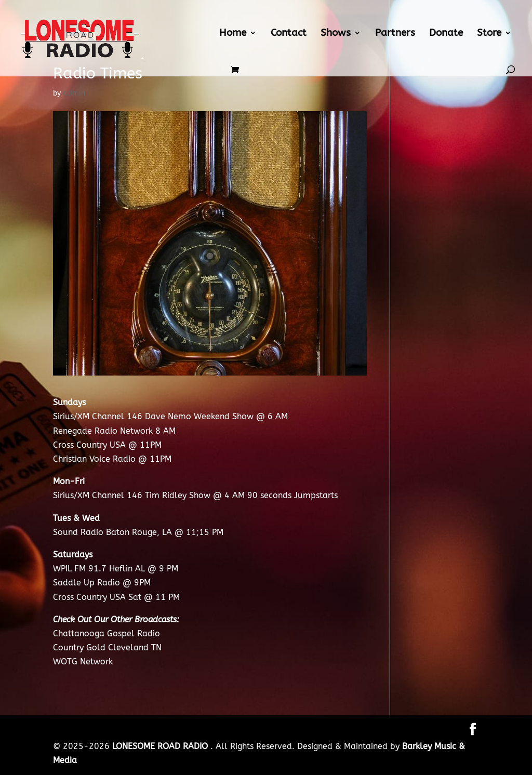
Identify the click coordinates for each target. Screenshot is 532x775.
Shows (336, 34)
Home (233, 34)
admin (74, 93)
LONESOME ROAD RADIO (161, 746)
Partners (395, 34)
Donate (446, 34)
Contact (289, 34)
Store (489, 34)
